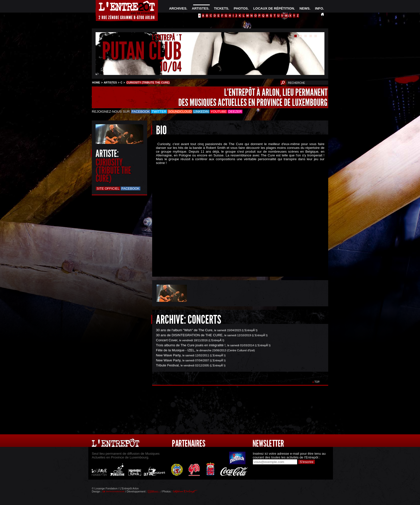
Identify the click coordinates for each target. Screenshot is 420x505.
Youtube (219, 112)
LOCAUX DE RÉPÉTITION (274, 8)
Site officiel (108, 188)
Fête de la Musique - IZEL (175, 350)
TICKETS (221, 8)
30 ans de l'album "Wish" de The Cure (184, 330)
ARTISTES (200, 8)
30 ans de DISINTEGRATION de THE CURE (189, 335)
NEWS (305, 8)
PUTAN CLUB (142, 51)
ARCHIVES (178, 8)
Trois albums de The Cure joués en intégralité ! (191, 345)
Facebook (141, 112)
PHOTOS (241, 8)
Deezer (235, 112)
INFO (319, 8)
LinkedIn (201, 112)
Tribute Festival (167, 365)
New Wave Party (168, 355)
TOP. (317, 382)
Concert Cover (167, 340)
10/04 (171, 67)
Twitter (159, 112)
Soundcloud (180, 112)
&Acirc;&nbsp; (236, 216)
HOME (96, 82)
